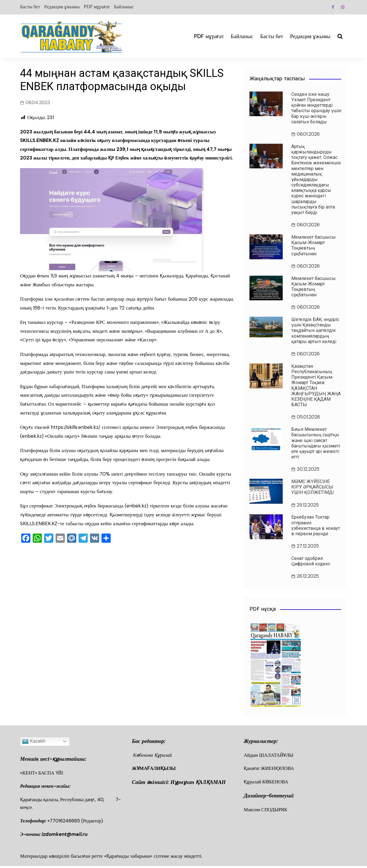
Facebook (333, 7)
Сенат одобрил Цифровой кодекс (311, 562)
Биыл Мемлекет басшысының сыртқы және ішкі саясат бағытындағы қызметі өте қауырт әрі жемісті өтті (316, 444)
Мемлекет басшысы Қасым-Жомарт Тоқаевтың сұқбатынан (314, 246)
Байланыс (127, 7)
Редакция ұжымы (63, 7)
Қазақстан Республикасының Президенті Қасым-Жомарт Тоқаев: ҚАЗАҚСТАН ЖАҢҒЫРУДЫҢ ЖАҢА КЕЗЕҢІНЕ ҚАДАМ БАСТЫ (316, 386)
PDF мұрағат (99, 7)
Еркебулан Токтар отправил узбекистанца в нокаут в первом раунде (316, 527)
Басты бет (30, 7)
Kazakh (34, 743)
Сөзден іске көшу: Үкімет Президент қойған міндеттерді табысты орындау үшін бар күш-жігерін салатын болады (316, 108)
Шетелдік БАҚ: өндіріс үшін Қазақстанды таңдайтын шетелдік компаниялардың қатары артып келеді (315, 331)
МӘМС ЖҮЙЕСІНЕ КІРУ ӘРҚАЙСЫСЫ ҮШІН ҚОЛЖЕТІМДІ (313, 488)
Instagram (343, 7)
